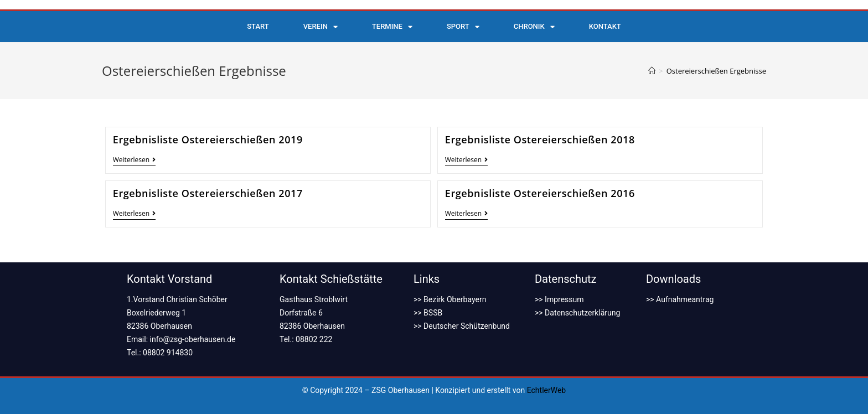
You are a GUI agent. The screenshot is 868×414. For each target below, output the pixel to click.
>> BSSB (428, 313)
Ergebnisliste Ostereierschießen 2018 (540, 139)
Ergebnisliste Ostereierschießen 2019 (208, 139)
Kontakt (605, 26)
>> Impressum (559, 299)
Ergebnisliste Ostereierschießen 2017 (208, 193)
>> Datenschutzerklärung (577, 313)
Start (258, 26)
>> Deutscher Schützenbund (462, 326)
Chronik (534, 27)
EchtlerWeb (547, 390)
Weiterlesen (134, 160)
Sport (463, 27)
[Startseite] (652, 71)
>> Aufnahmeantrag (680, 299)
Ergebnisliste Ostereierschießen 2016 (540, 193)
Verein (321, 27)
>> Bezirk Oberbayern (450, 299)
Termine (392, 27)
